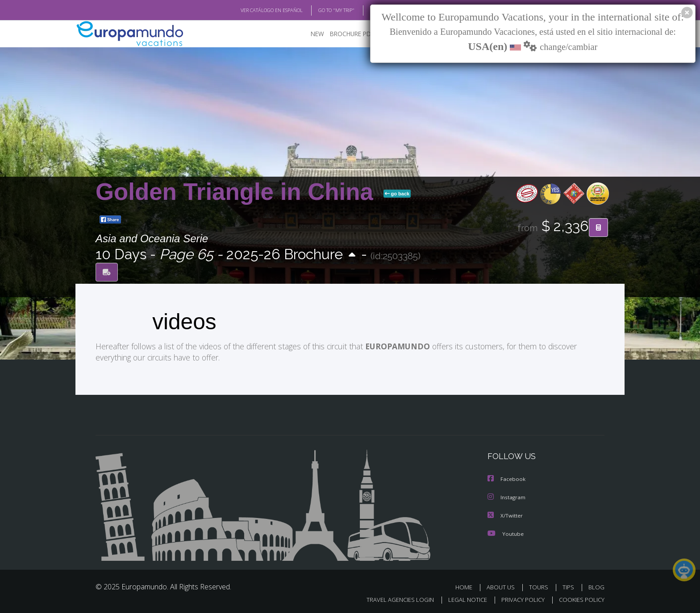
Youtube (505, 532)
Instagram (507, 496)
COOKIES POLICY (580, 598)
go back (397, 194)
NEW (308, 34)
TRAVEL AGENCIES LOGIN (392, 598)
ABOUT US (503, 586)
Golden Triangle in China (238, 192)
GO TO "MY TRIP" (322, 10)
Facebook (507, 478)
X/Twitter (505, 514)
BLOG (365, 10)
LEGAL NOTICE (462, 598)
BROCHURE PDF (346, 34)
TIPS (569, 586)
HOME (467, 586)
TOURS (540, 586)
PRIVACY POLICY (519, 598)
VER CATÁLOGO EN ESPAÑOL (251, 10)
